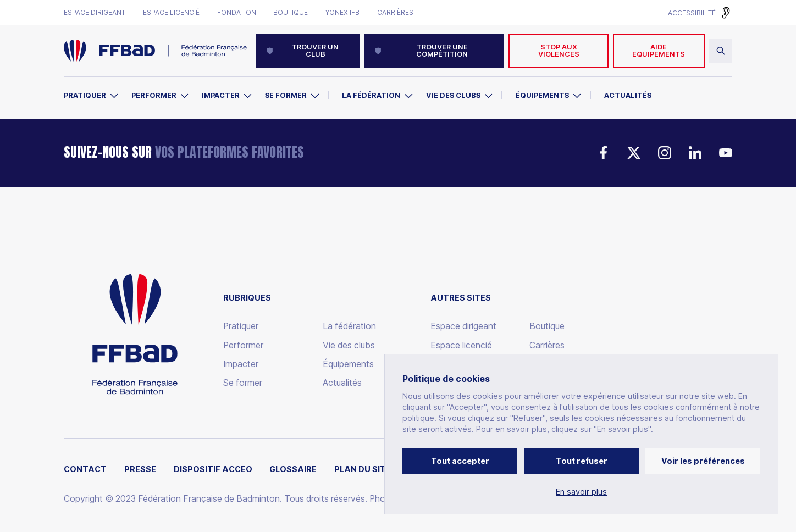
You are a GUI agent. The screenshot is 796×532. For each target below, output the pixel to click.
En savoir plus (581, 492)
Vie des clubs (453, 95)
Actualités (628, 95)
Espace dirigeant (95, 13)
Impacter (221, 95)
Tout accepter (460, 461)
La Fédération (371, 95)
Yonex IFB (342, 13)
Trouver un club (302, 51)
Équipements (542, 95)
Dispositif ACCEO (213, 469)
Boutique (291, 13)
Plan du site (363, 469)
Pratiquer (85, 95)
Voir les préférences (703, 461)
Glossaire (293, 469)
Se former (286, 95)
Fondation (237, 13)
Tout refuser (582, 461)
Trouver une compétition (421, 51)
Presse (140, 469)
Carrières (395, 13)
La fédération (349, 326)
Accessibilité (692, 13)
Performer (154, 95)
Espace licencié (171, 13)
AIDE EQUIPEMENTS (659, 51)
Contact (85, 469)
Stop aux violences (559, 51)
